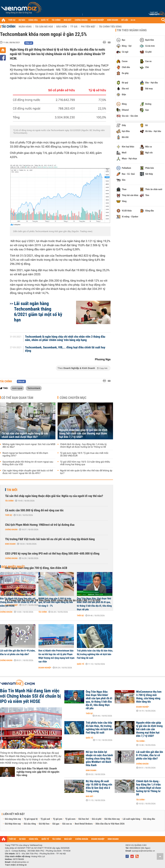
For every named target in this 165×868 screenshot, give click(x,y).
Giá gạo (56, 824)
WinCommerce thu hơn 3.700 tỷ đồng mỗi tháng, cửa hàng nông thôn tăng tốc (149, 697)
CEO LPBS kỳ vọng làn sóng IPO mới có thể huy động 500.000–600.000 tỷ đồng (52, 554)
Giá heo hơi (84, 819)
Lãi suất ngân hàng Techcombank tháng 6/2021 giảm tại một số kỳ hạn (38, 312)
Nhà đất (90, 796)
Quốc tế (80, 664)
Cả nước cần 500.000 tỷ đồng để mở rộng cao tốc (34, 510)
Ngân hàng (25, 27)
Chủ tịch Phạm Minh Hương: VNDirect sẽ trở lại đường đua (40, 525)
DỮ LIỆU (125, 20)
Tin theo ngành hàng (132, 30)
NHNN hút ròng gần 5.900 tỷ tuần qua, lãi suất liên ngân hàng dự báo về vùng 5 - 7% (56, 602)
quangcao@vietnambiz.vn (143, 851)
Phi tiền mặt (88, 27)
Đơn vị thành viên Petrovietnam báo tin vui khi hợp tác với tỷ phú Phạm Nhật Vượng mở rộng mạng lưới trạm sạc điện (56, 656)
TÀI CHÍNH (56, 20)
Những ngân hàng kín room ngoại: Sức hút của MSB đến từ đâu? (29, 446)
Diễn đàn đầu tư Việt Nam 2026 (110, 824)
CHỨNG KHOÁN (81, 20)
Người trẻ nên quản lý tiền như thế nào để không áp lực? (86, 472)
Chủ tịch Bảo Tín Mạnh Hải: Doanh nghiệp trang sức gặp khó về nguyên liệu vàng (38, 772)
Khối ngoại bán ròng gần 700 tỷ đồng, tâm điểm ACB (36, 568)
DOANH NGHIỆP (97, 20)
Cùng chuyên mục (73, 398)
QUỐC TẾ (45, 20)
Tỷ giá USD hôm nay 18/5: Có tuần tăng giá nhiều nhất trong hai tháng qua (85, 463)
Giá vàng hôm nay (13, 819)
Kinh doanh (10, 544)
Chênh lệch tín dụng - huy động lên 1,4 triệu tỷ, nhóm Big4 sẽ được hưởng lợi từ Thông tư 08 (83, 446)
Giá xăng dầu (149, 819)
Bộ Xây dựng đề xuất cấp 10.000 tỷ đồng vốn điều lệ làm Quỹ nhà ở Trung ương (99, 786)
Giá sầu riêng (30, 824)
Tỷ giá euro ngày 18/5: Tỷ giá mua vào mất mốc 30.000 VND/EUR (84, 454)
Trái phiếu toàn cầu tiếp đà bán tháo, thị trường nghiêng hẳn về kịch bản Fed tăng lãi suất (95, 654)
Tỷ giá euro (70, 819)
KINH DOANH (113, 20)
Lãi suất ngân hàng (131, 819)
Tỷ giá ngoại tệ (31, 819)
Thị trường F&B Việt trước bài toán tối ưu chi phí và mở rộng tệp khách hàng (50, 539)
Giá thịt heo (44, 824)
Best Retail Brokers (84, 824)
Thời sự (8, 515)
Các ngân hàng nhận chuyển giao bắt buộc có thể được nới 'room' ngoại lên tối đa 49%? (28, 472)
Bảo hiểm (62, 27)
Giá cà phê (97, 819)
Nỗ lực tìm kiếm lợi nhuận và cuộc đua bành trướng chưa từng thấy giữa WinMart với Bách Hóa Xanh (99, 759)
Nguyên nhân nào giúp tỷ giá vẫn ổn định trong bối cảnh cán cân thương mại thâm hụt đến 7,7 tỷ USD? (83, 434)
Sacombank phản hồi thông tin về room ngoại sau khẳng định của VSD (28, 463)
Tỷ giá (74, 27)
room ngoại (17, 388)
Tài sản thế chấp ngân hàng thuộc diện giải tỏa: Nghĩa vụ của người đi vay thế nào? (54, 496)
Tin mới (12, 490)
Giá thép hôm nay (13, 824)
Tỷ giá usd (45, 819)
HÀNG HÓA (33, 20)
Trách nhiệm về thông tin (16, 865)
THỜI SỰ (12, 20)
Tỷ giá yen (58, 819)
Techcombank (34, 388)
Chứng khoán (11, 530)
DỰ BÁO (22, 20)
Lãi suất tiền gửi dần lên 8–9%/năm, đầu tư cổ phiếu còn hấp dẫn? (18, 652)
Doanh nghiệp (45, 668)
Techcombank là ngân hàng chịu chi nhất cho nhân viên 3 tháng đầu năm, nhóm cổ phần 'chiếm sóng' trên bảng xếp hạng (65, 338)
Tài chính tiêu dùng (110, 27)
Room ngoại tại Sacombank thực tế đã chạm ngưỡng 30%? (25, 454)
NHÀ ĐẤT (67, 20)
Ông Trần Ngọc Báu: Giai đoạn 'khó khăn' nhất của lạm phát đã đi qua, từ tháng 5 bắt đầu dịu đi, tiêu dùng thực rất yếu (94, 604)
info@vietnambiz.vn (20, 862)
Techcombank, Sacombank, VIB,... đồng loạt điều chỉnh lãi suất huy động (65, 349)
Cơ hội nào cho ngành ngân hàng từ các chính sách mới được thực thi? (25, 435)
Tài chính (8, 26)
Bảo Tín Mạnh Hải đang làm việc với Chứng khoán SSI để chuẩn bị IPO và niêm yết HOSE (18, 602)
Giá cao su (67, 824)
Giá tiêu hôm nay (112, 819)
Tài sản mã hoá (44, 27)
